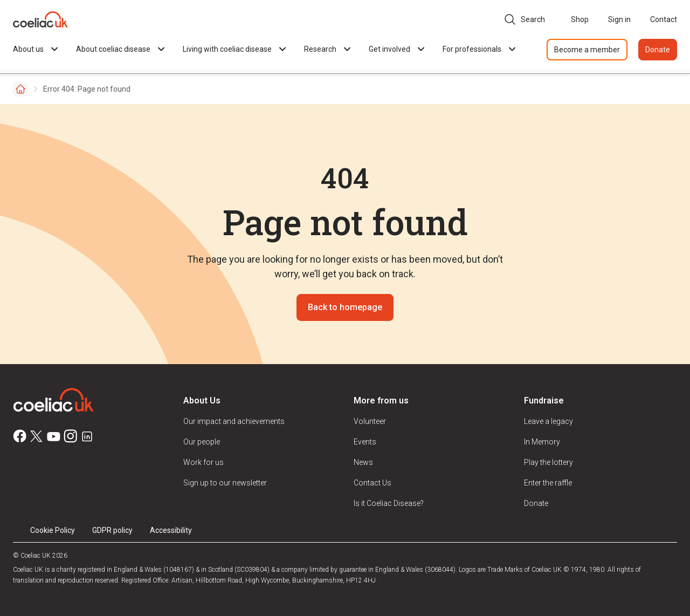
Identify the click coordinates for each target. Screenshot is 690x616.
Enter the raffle (548, 483)
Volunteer (370, 421)
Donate (658, 50)
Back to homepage (345, 307)
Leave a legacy (548, 421)
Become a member (587, 50)
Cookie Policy (53, 530)
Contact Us (372, 483)
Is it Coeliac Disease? (389, 503)
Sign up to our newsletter (225, 483)
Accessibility (171, 530)
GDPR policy (112, 530)
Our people (202, 442)
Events (365, 442)
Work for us (203, 462)
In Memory (542, 442)
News (363, 462)
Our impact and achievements (234, 421)
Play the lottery (548, 462)
